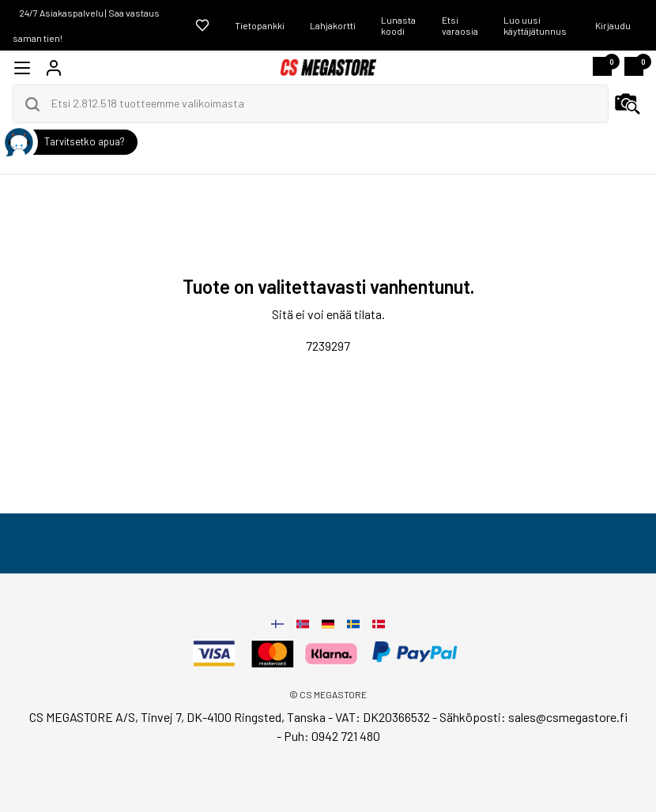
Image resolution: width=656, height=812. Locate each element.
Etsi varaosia (460, 25)
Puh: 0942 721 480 (332, 736)
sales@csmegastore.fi (568, 717)
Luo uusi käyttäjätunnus (535, 25)
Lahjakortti (333, 25)
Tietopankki (260, 25)
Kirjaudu (613, 25)
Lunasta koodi (398, 25)
